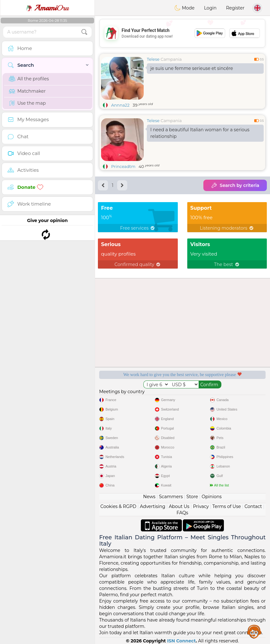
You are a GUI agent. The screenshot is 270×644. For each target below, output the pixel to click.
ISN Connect (181, 641)
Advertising (153, 506)
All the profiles (29, 79)
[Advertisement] (182, 33)
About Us (179, 506)
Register (235, 8)
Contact (253, 506)
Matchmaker (27, 91)
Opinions (211, 497)
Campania (171, 59)
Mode (184, 8)
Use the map (27, 103)
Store (192, 497)
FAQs (182, 513)
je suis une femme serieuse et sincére (192, 68)
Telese (153, 59)
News (149, 497)
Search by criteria (235, 185)
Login (210, 8)
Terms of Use (227, 506)
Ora (47, 8)
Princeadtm (123, 166)
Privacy (201, 506)
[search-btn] (84, 32)
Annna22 (120, 105)
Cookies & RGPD (118, 506)
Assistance (254, 631)
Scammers (171, 497)
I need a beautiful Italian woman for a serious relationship (200, 133)
